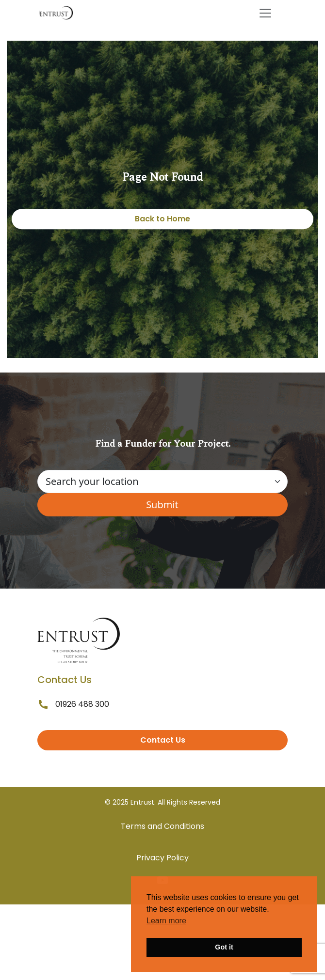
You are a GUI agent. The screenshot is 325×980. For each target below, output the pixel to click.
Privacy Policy (162, 858)
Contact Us (163, 740)
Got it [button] (224, 947)
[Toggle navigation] (265, 13)
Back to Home (162, 219)
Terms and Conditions (162, 826)
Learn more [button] (166, 921)
